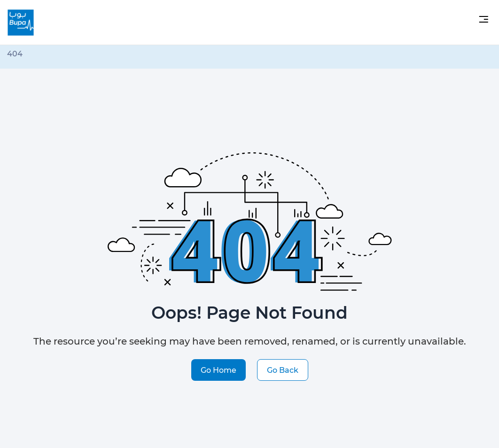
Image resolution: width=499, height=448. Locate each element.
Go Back (283, 370)
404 (15, 53)
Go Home (218, 370)
